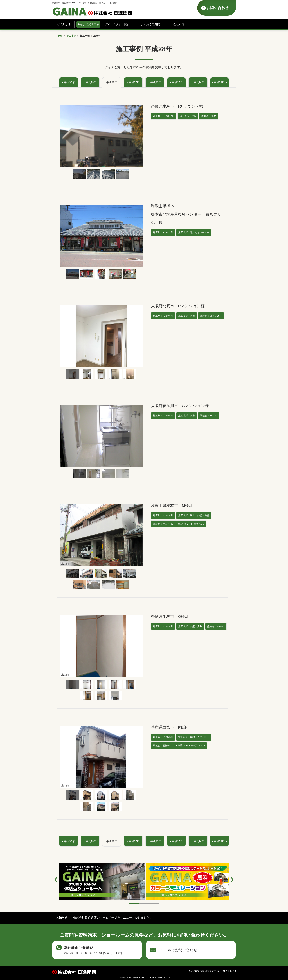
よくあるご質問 (150, 24)
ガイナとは (63, 24)
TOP (60, 36)
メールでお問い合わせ (179, 950)
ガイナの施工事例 (88, 24)
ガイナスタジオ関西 (117, 24)
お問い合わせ (218, 8)
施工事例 (71, 36)
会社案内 (179, 24)
